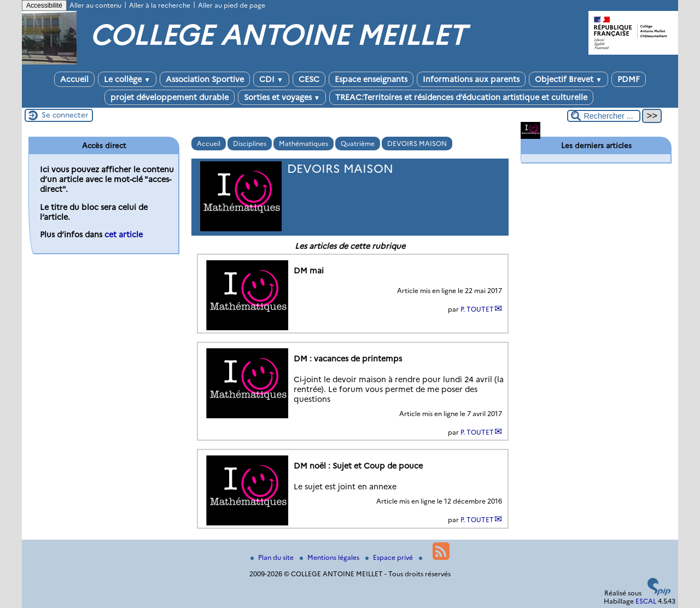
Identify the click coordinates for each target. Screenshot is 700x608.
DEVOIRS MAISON (417, 144)
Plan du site (273, 557)
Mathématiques (304, 144)
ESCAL (646, 601)
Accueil (74, 79)
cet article (124, 235)
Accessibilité (44, 5)
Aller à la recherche (160, 5)
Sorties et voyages (282, 97)
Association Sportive (205, 79)
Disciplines (250, 144)
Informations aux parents (471, 79)
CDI (271, 79)
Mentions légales (330, 557)
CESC (309, 79)
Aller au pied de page (232, 5)
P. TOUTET (477, 309)
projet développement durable (170, 97)
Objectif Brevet (568, 79)
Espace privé (390, 557)
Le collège (127, 79)
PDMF (629, 79)
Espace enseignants (371, 79)
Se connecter (65, 115)
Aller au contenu (95, 5)
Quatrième (358, 144)
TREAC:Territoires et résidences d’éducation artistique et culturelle (461, 97)
